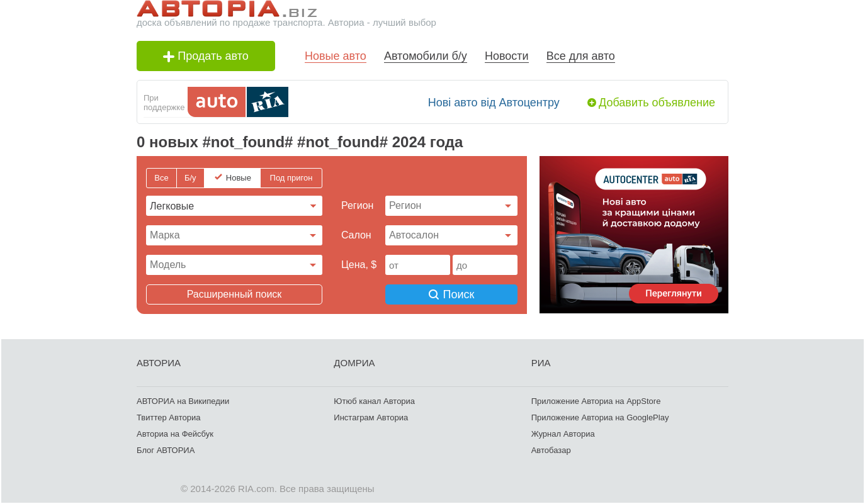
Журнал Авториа (563, 434)
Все (161, 178)
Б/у (190, 178)
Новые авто (336, 56)
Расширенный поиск (235, 294)
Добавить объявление (657, 103)
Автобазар (551, 450)
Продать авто (206, 56)
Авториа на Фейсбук (175, 434)
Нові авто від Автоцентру (494, 103)
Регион (357, 205)
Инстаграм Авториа (371, 417)
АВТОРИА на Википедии (183, 401)
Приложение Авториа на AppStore (596, 401)
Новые (239, 178)
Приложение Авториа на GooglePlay (600, 417)
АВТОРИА (159, 363)
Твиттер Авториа (168, 417)
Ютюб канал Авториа (374, 401)
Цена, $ (359, 265)
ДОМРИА (354, 363)
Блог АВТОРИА (166, 450)
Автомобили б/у (426, 56)
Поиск (452, 294)
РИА (541, 363)
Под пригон (291, 178)
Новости (507, 56)
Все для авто (581, 56)
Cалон (356, 235)
